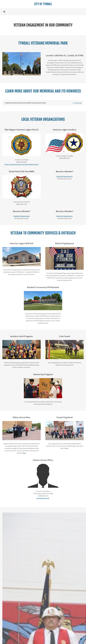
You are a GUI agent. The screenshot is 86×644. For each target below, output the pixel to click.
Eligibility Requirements (65, 176)
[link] (43, 5)
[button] (4, 12)
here (24, 453)
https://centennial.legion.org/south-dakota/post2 (22, 164)
